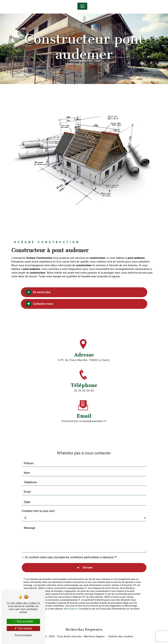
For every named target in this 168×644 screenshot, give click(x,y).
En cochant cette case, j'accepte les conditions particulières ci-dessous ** (71, 550)
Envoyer (88, 560)
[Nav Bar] (82, 6)
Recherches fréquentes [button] (84, 629)
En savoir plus (38, 292)
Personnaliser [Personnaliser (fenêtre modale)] (23, 635)
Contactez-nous (39, 304)
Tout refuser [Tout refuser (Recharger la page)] (23, 628)
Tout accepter (23, 621)
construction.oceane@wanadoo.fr (84, 414)
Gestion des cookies (121, 636)
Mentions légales (94, 636)
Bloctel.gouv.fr (71, 601)
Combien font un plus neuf (38, 504)
